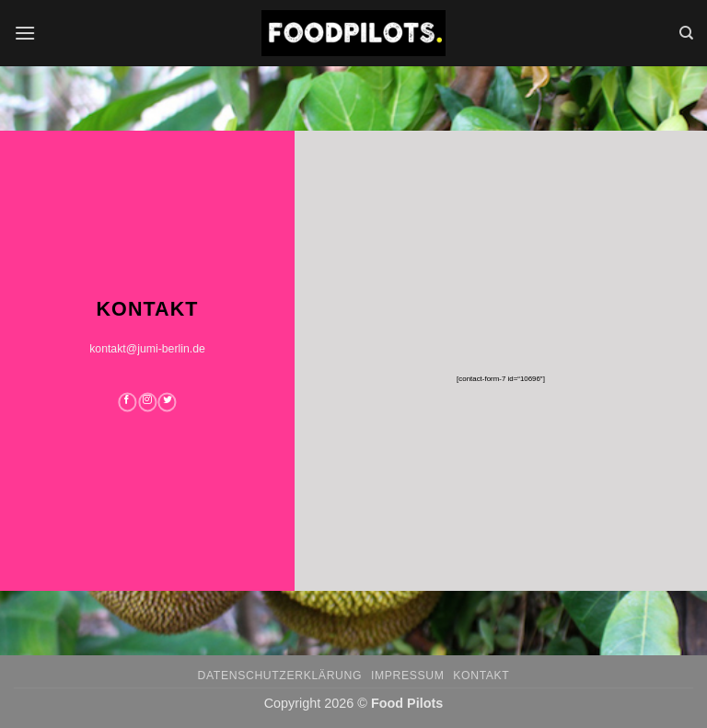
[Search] (686, 33)
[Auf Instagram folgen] (147, 402)
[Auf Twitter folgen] (168, 402)
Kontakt (481, 676)
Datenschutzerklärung (280, 676)
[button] (25, 33)
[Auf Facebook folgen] (127, 402)
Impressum (408, 676)
